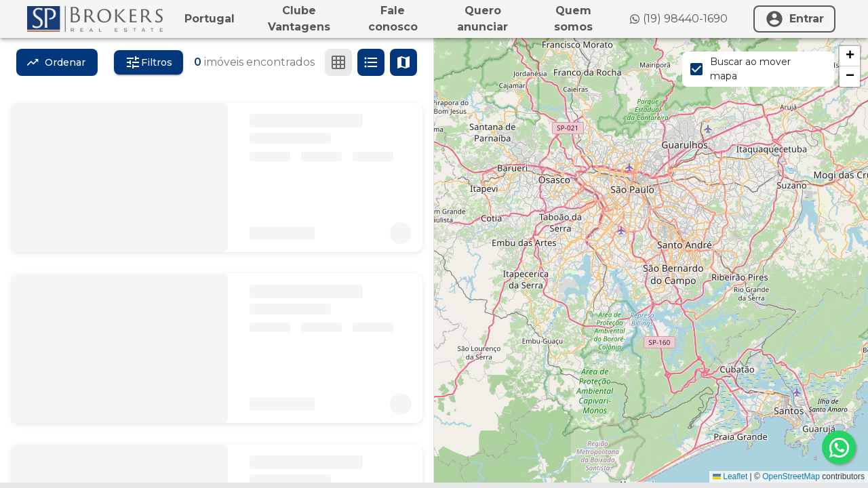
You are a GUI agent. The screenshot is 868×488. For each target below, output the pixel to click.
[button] (850, 56)
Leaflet (730, 476)
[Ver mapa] (403, 62)
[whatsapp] (839, 447)
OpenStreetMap (791, 476)
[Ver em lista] (371, 62)
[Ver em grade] (338, 62)
